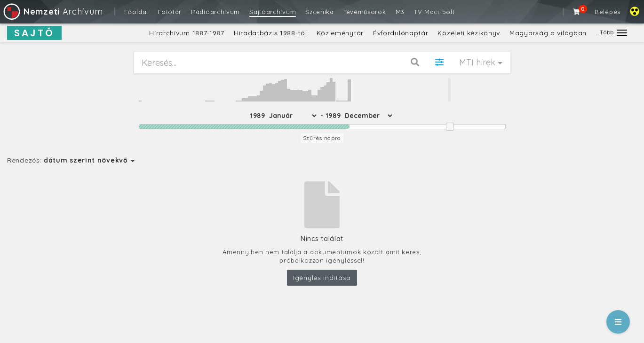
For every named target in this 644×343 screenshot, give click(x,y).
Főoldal (136, 12)
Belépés (608, 12)
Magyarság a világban (548, 33)
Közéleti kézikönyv (469, 33)
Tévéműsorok (365, 12)
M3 (400, 12)
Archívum (52, 12)
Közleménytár (340, 33)
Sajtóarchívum (273, 12)
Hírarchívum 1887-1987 (187, 33)
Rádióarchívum (215, 12)
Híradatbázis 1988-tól (270, 33)
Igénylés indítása (322, 278)
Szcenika (320, 12)
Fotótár (170, 12)
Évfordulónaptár (401, 33)
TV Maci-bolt (434, 12)
